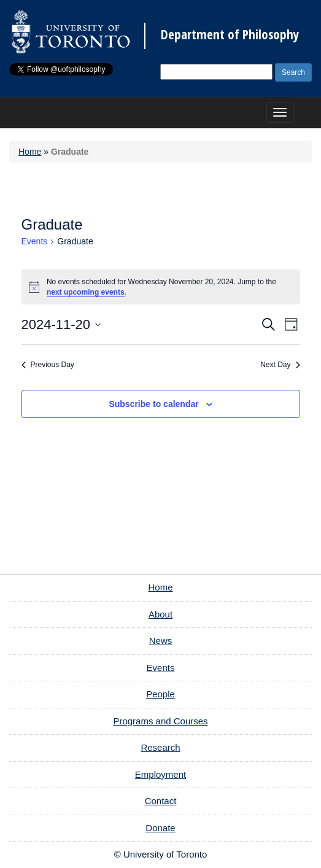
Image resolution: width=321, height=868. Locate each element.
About (160, 614)
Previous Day (48, 365)
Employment (160, 774)
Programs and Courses (160, 721)
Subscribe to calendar (153, 404)
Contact (161, 801)
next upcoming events (86, 292)
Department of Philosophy (230, 35)
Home (30, 152)
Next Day (280, 365)
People (160, 694)
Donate (160, 828)
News (161, 641)
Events (35, 241)
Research (160, 747)
